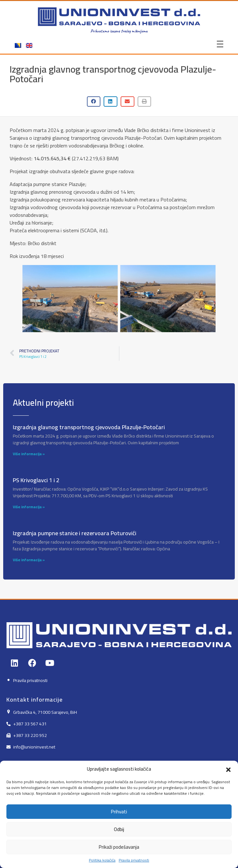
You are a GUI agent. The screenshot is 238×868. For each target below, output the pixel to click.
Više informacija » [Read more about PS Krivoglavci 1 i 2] (29, 507)
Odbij (119, 844)
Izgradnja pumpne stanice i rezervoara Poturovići (75, 533)
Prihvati (119, 826)
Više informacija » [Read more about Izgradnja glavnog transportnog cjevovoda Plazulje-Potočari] (29, 454)
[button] (228, 784)
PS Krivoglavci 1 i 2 (36, 480)
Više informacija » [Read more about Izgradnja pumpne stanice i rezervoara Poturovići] (29, 560)
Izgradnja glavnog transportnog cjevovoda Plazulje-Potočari (89, 427)
